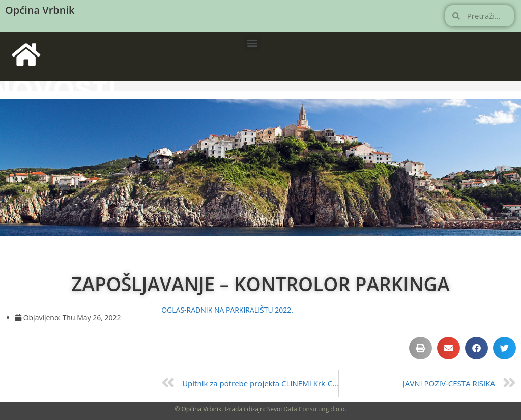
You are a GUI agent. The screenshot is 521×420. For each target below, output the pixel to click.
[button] (253, 43)
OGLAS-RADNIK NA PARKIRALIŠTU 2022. (227, 310)
